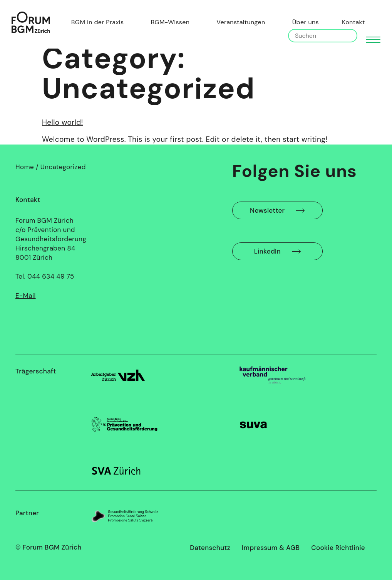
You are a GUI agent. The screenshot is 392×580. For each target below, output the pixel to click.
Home (25, 167)
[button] (373, 39)
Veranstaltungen (241, 22)
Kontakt (353, 22)
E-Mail (26, 296)
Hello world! (63, 122)
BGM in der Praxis (100, 22)
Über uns (306, 22)
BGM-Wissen (172, 22)
